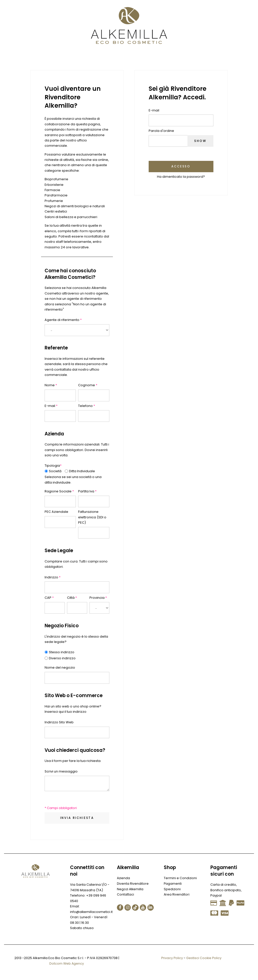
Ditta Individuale (82, 471)
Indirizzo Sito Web (59, 722)
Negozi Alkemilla (131, 889)
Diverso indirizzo (62, 658)
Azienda (124, 878)
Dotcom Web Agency (67, 963)
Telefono (87, 406)
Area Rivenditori (177, 895)
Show (200, 141)
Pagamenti (173, 884)
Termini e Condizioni (180, 878)
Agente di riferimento (63, 320)
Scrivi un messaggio (61, 771)
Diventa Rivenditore (133, 884)
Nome (51, 385)
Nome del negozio (60, 667)
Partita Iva (87, 491)
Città (72, 598)
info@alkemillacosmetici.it (91, 912)
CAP (49, 598)
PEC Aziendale (56, 512)
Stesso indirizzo (62, 652)
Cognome (88, 385)
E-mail (51, 406)
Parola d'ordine (161, 131)
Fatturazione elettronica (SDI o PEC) (92, 517)
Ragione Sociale (59, 491)
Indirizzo (53, 577)
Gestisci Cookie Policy (204, 958)
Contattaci (125, 895)
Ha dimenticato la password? (181, 177)
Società (55, 471)
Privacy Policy (172, 958)
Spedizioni (172, 889)
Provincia (98, 598)
